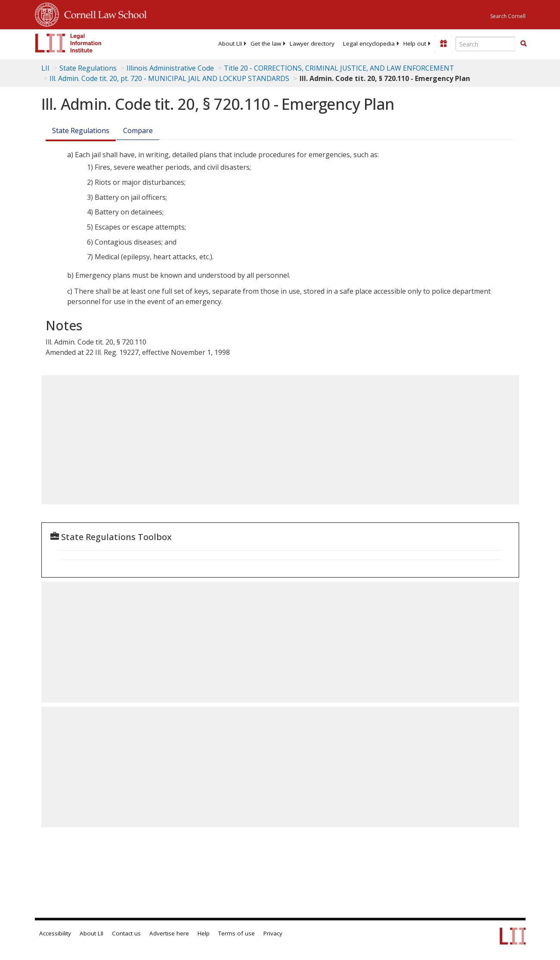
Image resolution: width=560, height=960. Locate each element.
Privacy (273, 933)
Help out (415, 43)
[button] (523, 43)
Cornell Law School (103, 13)
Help (204, 933)
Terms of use (237, 933)
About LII (230, 43)
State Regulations (88, 68)
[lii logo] (68, 43)
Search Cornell (508, 16)
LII (45, 68)
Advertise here (169, 933)
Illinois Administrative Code (170, 68)
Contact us (126, 933)
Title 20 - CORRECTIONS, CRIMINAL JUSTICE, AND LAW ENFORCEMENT (339, 68)
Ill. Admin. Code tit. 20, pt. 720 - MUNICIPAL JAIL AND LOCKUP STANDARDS (169, 78)
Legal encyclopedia (369, 43)
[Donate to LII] (443, 43)
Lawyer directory (312, 43)
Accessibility (55, 933)
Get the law (266, 43)
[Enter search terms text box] (486, 44)
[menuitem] (230, 43)
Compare (138, 130)
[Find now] (523, 44)
